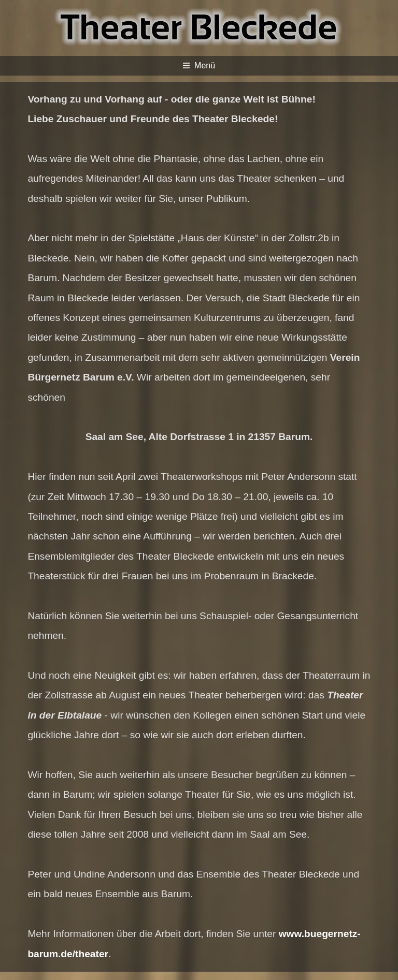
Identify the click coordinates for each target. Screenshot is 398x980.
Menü (199, 65)
